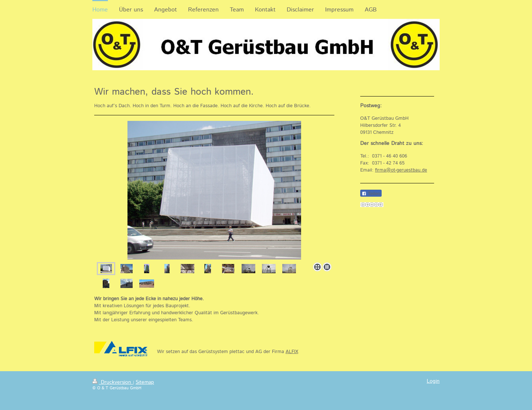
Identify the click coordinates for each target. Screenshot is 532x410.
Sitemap (145, 382)
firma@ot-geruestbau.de (401, 170)
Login (433, 381)
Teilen (371, 194)
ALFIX (292, 352)
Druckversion (113, 382)
